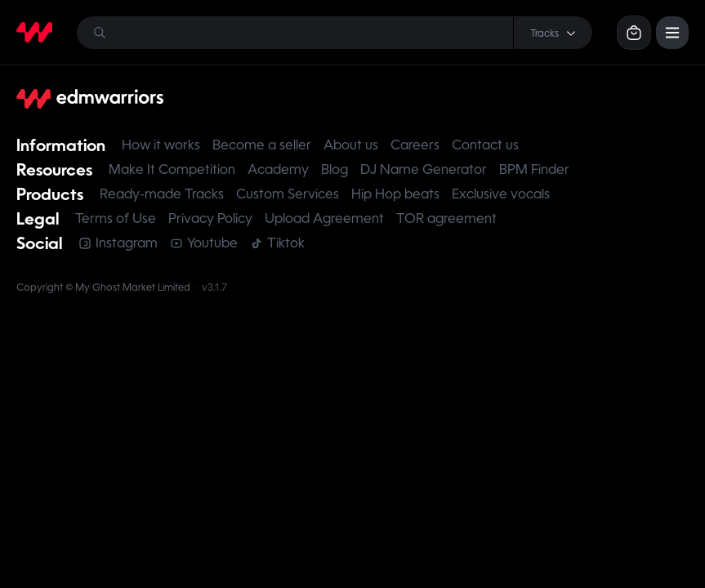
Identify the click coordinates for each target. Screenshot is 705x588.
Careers (415, 145)
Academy (278, 169)
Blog (335, 169)
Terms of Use (116, 218)
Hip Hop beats (395, 194)
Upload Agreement (324, 218)
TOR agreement (446, 218)
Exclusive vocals (501, 194)
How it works (161, 145)
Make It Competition (172, 169)
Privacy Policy (210, 218)
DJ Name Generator (424, 169)
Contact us (485, 145)
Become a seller (262, 145)
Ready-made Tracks (162, 194)
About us (351, 145)
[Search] (335, 33)
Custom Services (288, 194)
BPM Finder (534, 169)
